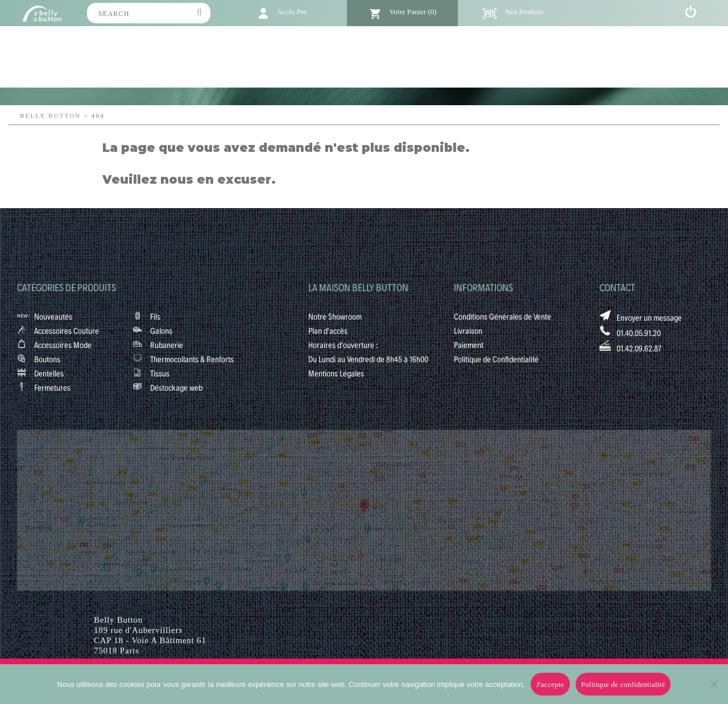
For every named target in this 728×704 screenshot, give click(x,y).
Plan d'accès (328, 330)
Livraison (468, 330)
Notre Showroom (335, 316)
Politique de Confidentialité (496, 359)
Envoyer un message (649, 317)
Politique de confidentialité (623, 684)
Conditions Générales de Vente (502, 316)
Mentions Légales (336, 373)
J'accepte (550, 684)
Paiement (469, 345)
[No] (714, 684)
